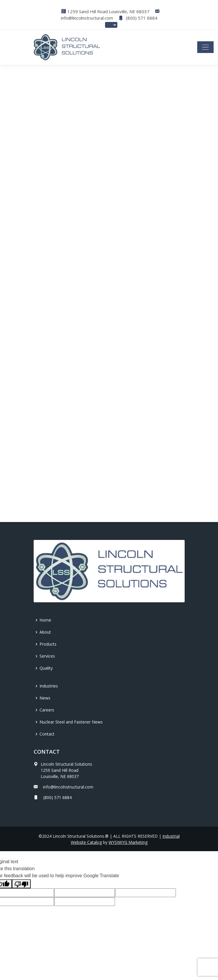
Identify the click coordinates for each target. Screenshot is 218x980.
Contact (47, 734)
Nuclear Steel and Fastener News (71, 722)
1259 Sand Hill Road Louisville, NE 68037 (108, 11)
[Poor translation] (21, 884)
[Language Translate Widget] (111, 25)
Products (48, 644)
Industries (49, 686)
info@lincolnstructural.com (87, 18)
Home (45, 620)
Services (47, 656)
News (45, 698)
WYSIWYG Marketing (128, 842)
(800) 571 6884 (138, 18)
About (45, 632)
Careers (47, 710)
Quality (46, 668)
